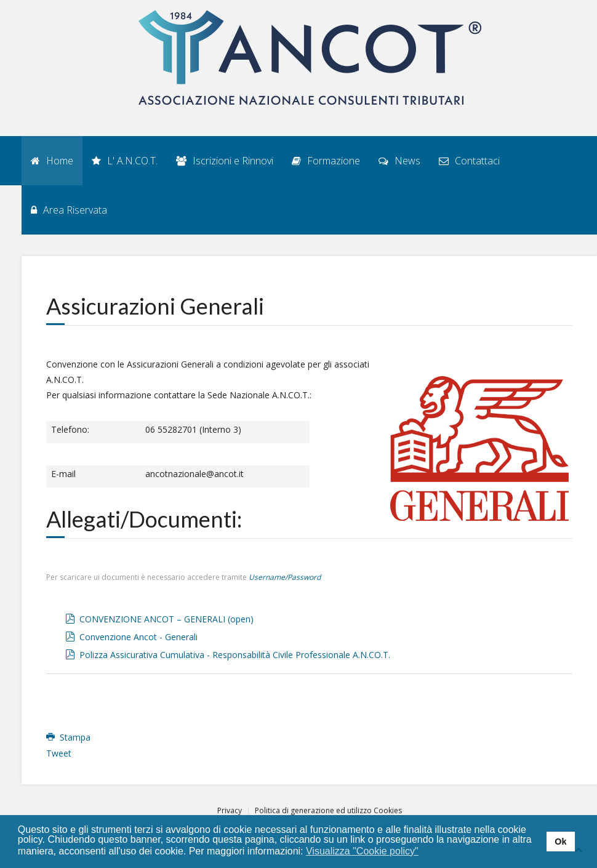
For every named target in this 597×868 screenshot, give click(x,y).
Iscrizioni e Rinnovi (225, 161)
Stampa (68, 737)
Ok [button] (560, 842)
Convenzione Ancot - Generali (138, 637)
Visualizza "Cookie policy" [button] (362, 851)
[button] (426, 852)
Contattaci (469, 161)
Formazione (326, 161)
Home (52, 161)
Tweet (59, 753)
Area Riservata (69, 210)
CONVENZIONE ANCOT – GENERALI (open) (166, 619)
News (399, 161)
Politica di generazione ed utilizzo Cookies (328, 810)
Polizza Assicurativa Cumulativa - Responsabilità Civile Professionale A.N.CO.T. (235, 655)
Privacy (230, 810)
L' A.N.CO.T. (125, 161)
